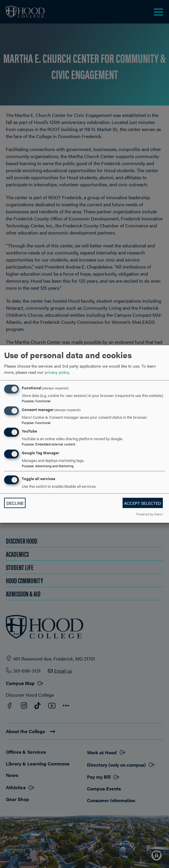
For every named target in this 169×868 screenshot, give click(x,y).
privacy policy (57, 372)
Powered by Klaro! (149, 514)
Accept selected (143, 503)
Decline (15, 503)
